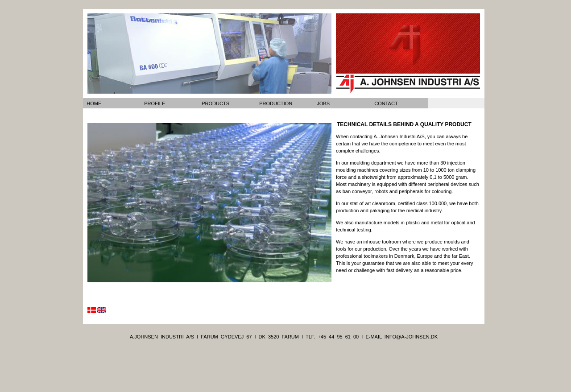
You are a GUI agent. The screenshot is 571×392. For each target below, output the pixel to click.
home (94, 103)
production (276, 103)
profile (155, 103)
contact (386, 103)
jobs (323, 103)
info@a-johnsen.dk (411, 337)
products (215, 103)
